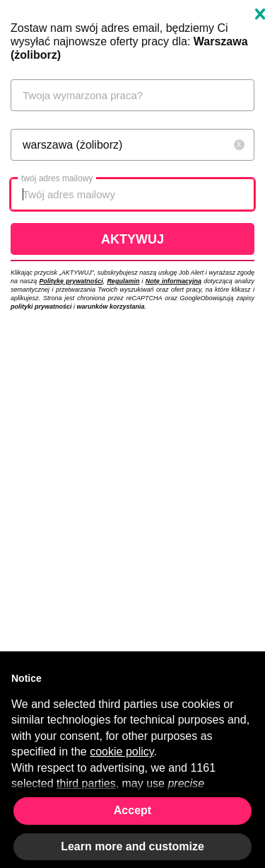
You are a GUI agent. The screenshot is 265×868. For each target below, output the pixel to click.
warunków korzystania (111, 307)
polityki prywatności (41, 307)
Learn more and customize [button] (132, 846)
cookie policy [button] (122, 752)
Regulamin (123, 281)
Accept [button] (132, 810)
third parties (86, 783)
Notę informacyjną (173, 281)
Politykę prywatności (71, 281)
